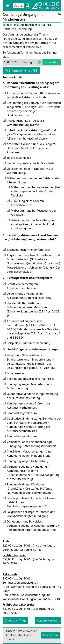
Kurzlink (48, 620)
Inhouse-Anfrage (16, 620)
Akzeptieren (50, 635)
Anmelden (51, 62)
